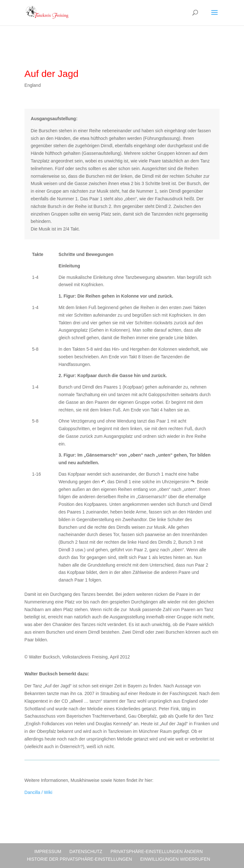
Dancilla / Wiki (38, 792)
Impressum (48, 851)
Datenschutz (86, 851)
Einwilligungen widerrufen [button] (175, 859)
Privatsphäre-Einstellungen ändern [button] (157, 851)
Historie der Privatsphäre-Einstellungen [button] (80, 859)
